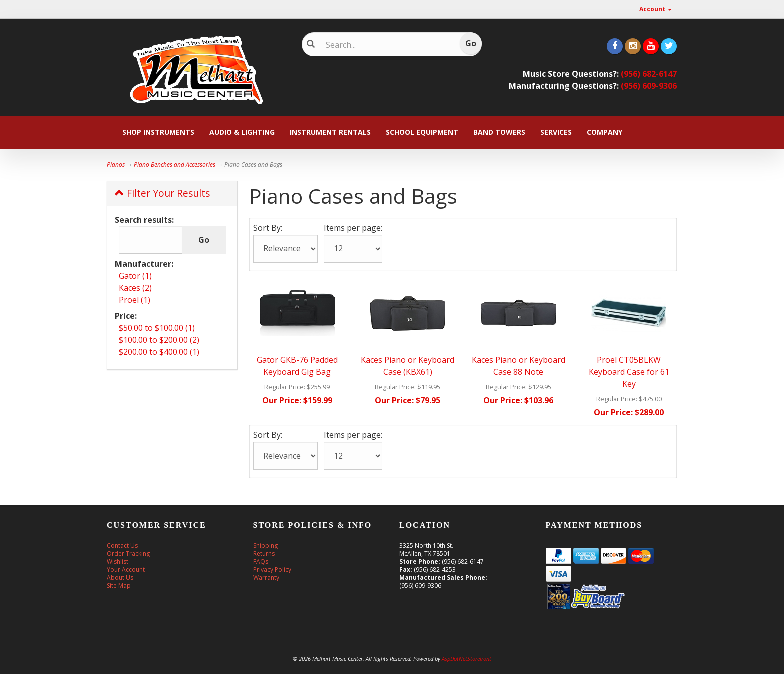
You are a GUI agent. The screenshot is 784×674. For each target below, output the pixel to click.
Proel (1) (135, 300)
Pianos (116, 165)
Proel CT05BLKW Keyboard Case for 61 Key (629, 372)
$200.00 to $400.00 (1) (159, 352)
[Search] (385, 45)
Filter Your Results (162, 193)
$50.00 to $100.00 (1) (157, 328)
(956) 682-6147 (649, 74)
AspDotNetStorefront (467, 658)
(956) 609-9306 (649, 86)
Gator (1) (135, 276)
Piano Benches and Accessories (175, 165)
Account (656, 9)
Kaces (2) (135, 288)
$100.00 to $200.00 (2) (159, 340)
